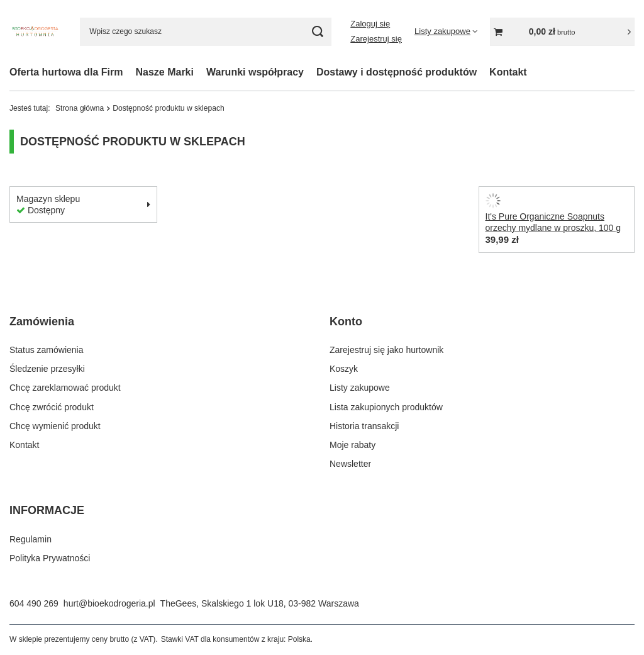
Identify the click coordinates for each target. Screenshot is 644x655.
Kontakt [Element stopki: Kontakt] (24, 445)
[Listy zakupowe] (446, 31)
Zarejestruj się (376, 39)
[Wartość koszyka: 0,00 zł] (562, 32)
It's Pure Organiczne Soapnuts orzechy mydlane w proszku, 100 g (553, 222)
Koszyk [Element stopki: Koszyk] (344, 369)
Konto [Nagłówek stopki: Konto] (346, 322)
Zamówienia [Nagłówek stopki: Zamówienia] (42, 322)
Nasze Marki (164, 72)
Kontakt (508, 72)
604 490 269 (34, 603)
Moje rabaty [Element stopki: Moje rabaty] (353, 445)
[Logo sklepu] (35, 32)
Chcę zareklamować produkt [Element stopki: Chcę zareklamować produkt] (65, 388)
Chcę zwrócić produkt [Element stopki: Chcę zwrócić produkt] (52, 407)
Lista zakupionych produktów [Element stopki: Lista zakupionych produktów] (386, 407)
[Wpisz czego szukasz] (206, 32)
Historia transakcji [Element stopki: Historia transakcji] (364, 426)
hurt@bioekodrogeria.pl (109, 603)
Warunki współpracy (255, 72)
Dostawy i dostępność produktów (397, 72)
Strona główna (80, 108)
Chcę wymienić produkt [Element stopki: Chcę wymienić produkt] (55, 426)
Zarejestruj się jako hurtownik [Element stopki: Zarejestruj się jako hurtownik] (386, 350)
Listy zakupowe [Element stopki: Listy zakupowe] (360, 388)
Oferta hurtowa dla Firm (66, 72)
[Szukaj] (317, 32)
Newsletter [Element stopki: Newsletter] (350, 464)
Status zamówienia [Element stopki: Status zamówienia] (47, 350)
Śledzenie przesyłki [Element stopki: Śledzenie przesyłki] (47, 369)
